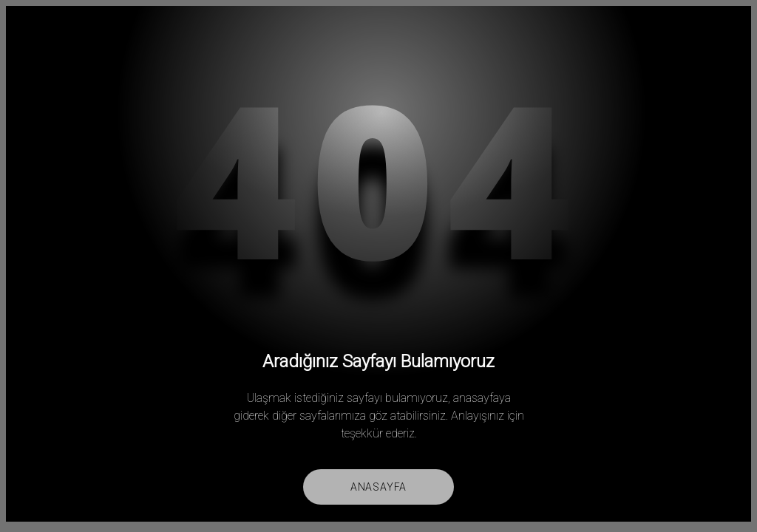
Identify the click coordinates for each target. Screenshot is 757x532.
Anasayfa (378, 487)
